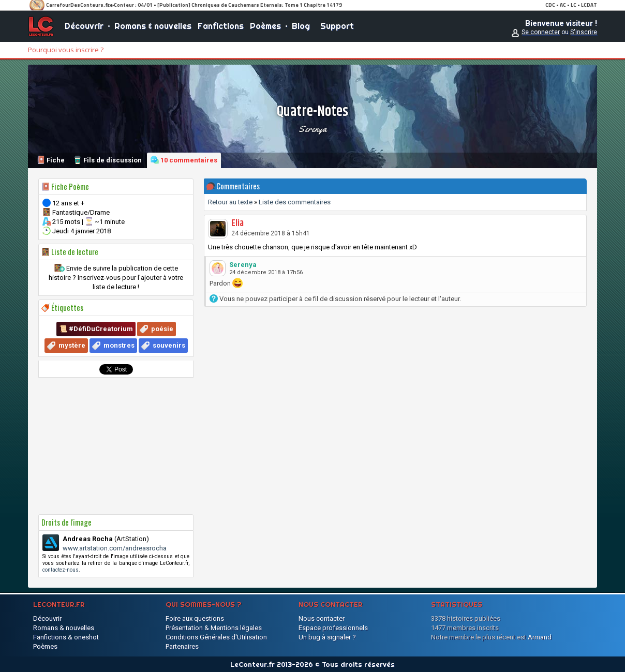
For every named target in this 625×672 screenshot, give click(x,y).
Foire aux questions (195, 618)
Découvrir (84, 26)
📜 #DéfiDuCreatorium (96, 329)
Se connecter (541, 32)
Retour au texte (230, 202)
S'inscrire (584, 32)
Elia (237, 223)
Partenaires (182, 646)
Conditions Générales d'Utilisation (216, 637)
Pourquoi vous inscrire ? (66, 50)
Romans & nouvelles (153, 26)
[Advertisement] (116, 446)
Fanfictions (221, 26)
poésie (162, 329)
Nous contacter (322, 618)
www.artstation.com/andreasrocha (115, 548)
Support (337, 26)
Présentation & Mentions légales (214, 628)
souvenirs (169, 345)
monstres (119, 345)
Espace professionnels (333, 628)
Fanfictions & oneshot (66, 637)
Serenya (312, 129)
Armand (540, 637)
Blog (301, 26)
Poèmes (265, 26)
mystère (72, 345)
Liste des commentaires (295, 202)
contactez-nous (61, 570)
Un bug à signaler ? (327, 637)
